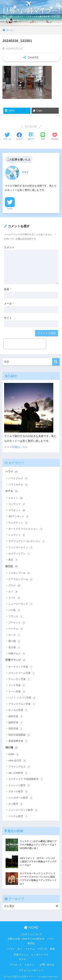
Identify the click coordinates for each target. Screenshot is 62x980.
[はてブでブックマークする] (31, 137)
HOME (31, 927)
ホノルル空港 (18, 710)
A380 (14, 755)
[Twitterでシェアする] (7, 137)
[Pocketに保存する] (55, 137)
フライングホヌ (20, 767)
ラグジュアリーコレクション (27, 541)
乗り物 (15, 641)
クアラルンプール (21, 579)
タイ (13, 592)
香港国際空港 (18, 741)
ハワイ (12, 472)
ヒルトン (16, 498)
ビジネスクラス (40, 955)
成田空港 (16, 717)
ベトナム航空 (18, 816)
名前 (7, 289)
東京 (13, 560)
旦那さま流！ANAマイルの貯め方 (26, 939)
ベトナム (16, 629)
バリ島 (15, 610)
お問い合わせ (47, 965)
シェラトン (17, 535)
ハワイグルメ (18, 479)
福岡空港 (16, 723)
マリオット (17, 510)
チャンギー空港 (20, 679)
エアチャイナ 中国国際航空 (26, 779)
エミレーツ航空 (20, 785)
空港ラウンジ (16, 660)
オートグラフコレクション (26, 529)
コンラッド (17, 504)
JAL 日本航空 (18, 773)
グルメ (15, 586)
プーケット (17, 623)
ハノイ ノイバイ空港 (22, 698)
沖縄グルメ (17, 654)
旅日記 (12, 566)
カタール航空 (18, 792)
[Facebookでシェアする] (19, 137)
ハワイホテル (18, 485)
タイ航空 (16, 804)
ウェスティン (18, 523)
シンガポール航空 (21, 798)
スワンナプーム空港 (22, 673)
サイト (8, 318)
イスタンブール (20, 573)
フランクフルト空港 (22, 704)
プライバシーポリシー (31, 970)
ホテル (12, 491)
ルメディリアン (20, 554)
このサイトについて (31, 934)
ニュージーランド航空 (23, 810)
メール (9, 304)
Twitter (10, 209)
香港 (52, 949)
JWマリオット (19, 517)
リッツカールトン (21, 547)
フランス (16, 616)
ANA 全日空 (17, 761)
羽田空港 (16, 729)
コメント (9, 247)
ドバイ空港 (17, 685)
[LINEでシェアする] (43, 137)
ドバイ (15, 598)
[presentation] (25, 344)
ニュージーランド (21, 604)
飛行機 (12, 748)
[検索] (56, 362)
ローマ (15, 635)
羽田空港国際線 (20, 735)
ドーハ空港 (17, 692)
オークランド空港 (21, 667)
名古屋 (15, 648)
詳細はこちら (20, 447)
